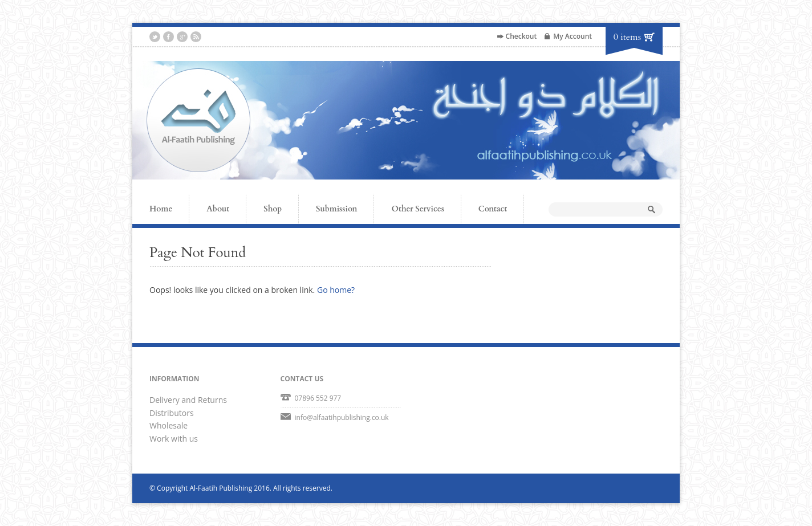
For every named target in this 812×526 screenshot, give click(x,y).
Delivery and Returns (188, 400)
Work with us (174, 439)
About (218, 209)
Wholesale (169, 425)
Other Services (417, 209)
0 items (627, 37)
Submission (336, 209)
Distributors (172, 413)
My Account (573, 36)
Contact (493, 209)
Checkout (521, 36)
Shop (273, 209)
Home (161, 209)
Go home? (336, 290)
